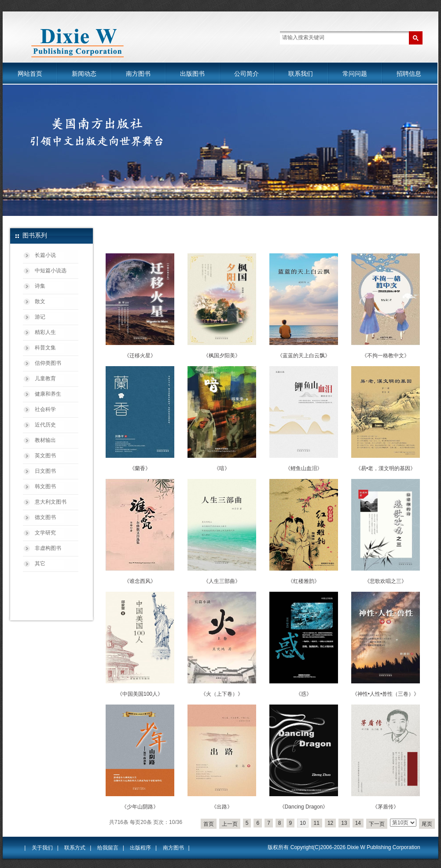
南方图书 (138, 74)
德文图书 (45, 517)
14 (358, 823)
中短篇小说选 (51, 271)
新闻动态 (84, 74)
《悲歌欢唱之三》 (386, 581)
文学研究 (45, 533)
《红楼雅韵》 (304, 581)
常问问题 (355, 74)
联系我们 (301, 74)
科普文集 (45, 348)
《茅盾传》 (386, 807)
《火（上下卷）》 (222, 694)
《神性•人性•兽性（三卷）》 (386, 694)
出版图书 (192, 74)
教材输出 (45, 440)
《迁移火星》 (140, 356)
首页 (209, 824)
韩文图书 (45, 486)
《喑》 (222, 468)
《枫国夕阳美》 (222, 356)
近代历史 (45, 425)
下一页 (377, 824)
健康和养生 (48, 394)
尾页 (427, 824)
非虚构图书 (48, 548)
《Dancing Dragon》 (304, 807)
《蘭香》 (140, 468)
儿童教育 (45, 378)
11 (317, 823)
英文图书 (45, 456)
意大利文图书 (51, 502)
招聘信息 (409, 74)
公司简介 (246, 74)
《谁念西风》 (140, 581)
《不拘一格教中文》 (386, 356)
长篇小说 (45, 255)
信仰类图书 (48, 363)
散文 (40, 301)
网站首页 (30, 74)
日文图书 (45, 471)
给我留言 (108, 848)
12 (330, 823)
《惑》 (304, 694)
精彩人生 (45, 332)
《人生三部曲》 (222, 581)
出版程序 (140, 848)
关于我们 (42, 848)
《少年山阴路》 (140, 807)
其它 (40, 564)
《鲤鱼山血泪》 (304, 468)
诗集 (40, 286)
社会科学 (45, 409)
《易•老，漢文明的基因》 (386, 468)
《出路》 (222, 807)
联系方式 (75, 848)
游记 (40, 317)
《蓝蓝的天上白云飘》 (304, 356)
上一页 (230, 824)
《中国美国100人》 (140, 694)
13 (344, 823)
